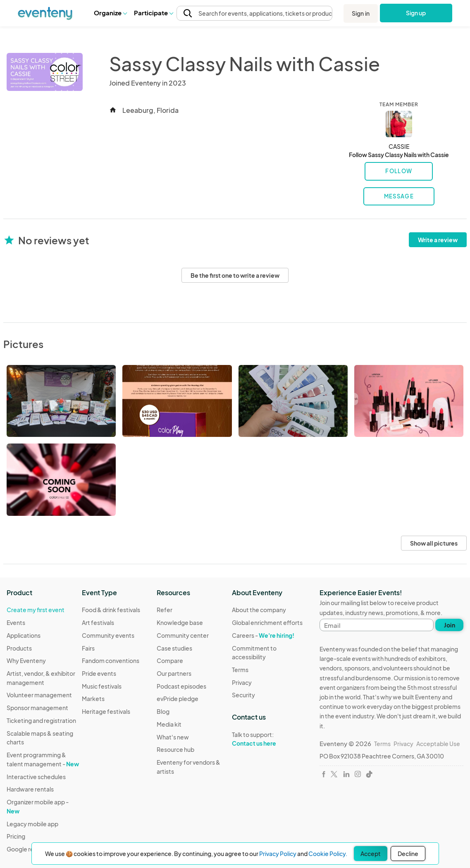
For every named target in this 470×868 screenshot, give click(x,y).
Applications (24, 635)
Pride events (99, 673)
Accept (371, 854)
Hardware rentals (30, 789)
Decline (408, 854)
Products (19, 648)
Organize (110, 13)
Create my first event (36, 610)
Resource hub (175, 749)
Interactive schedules (36, 777)
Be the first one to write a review (235, 275)
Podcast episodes (181, 686)
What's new (173, 737)
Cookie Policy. (328, 854)
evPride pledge (178, 699)
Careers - (263, 635)
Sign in (361, 13)
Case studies (174, 648)
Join (450, 625)
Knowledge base (180, 622)
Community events (108, 635)
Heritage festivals (106, 711)
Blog (163, 711)
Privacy (242, 682)
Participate (153, 13)
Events (16, 622)
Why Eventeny (26, 661)
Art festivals (98, 622)
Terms (240, 670)
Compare (170, 661)
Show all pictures (434, 543)
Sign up (416, 13)
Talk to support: (270, 739)
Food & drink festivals (111, 610)
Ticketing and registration (41, 720)
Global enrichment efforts (267, 622)
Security (243, 695)
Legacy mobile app (32, 824)
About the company (259, 610)
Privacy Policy (278, 854)
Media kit (169, 724)
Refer (165, 610)
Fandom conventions (111, 661)
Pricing (16, 836)
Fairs (88, 648)
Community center (183, 635)
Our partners (174, 673)
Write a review (438, 240)
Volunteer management (39, 695)
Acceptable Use (438, 744)
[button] (110, 13)
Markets (93, 699)
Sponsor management (37, 708)
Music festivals (102, 686)
